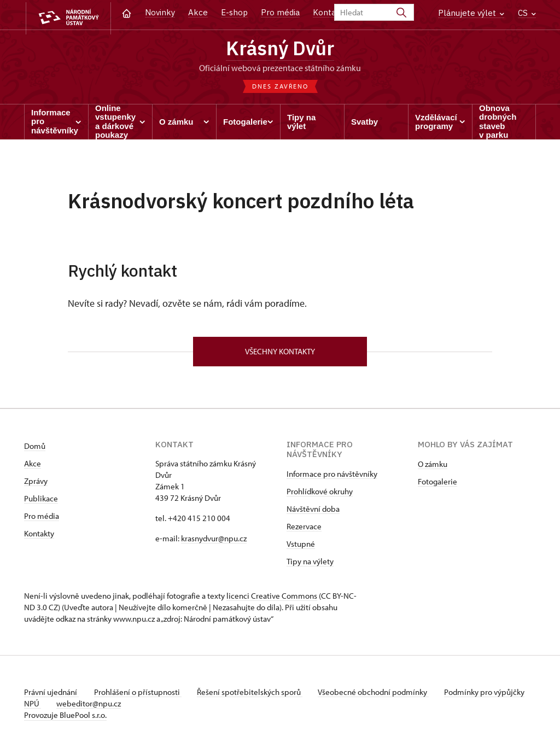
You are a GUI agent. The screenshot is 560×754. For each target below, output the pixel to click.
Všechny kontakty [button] (280, 353)
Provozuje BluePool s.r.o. (65, 718)
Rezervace (304, 529)
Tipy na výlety (310, 564)
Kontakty (39, 536)
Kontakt (328, 12)
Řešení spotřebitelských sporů (254, 695)
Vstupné (301, 546)
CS (527, 13)
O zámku (433, 467)
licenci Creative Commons (272, 598)
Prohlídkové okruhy (320, 494)
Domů (35, 449)
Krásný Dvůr (280, 49)
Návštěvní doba (313, 512)
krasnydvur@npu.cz (214, 541)
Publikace (41, 501)
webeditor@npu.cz (123, 706)
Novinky (160, 12)
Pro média (280, 12)
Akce (198, 12)
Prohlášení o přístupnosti (140, 695)
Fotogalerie (437, 484)
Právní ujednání (51, 695)
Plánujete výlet (471, 13)
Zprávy (36, 484)
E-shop (234, 12)
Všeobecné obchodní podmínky (380, 695)
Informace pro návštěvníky (332, 477)
